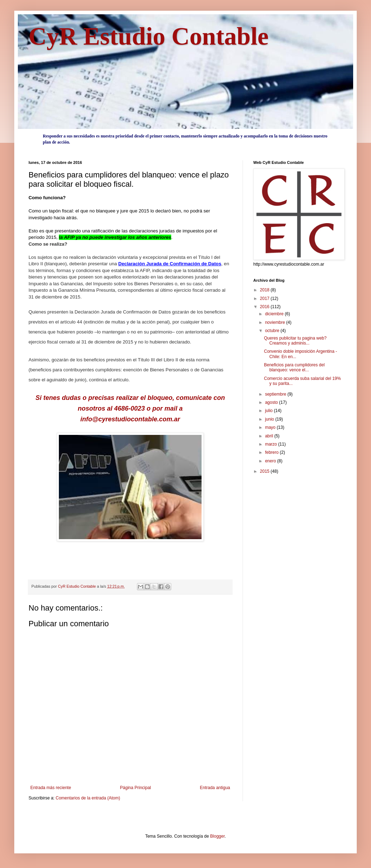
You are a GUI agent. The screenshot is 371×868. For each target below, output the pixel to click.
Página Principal (135, 788)
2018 (265, 290)
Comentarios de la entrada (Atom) (88, 798)
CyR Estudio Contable (149, 36)
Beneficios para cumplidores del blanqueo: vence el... (294, 367)
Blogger (217, 836)
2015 (265, 471)
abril (270, 436)
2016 (265, 307)
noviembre (276, 322)
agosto (272, 402)
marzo (272, 444)
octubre (273, 331)
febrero (272, 452)
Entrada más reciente (51, 788)
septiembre (276, 394)
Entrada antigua (215, 788)
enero (271, 461)
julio (270, 411)
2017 (265, 298)
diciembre (275, 314)
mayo (271, 427)
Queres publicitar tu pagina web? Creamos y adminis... (295, 341)
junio (270, 419)
